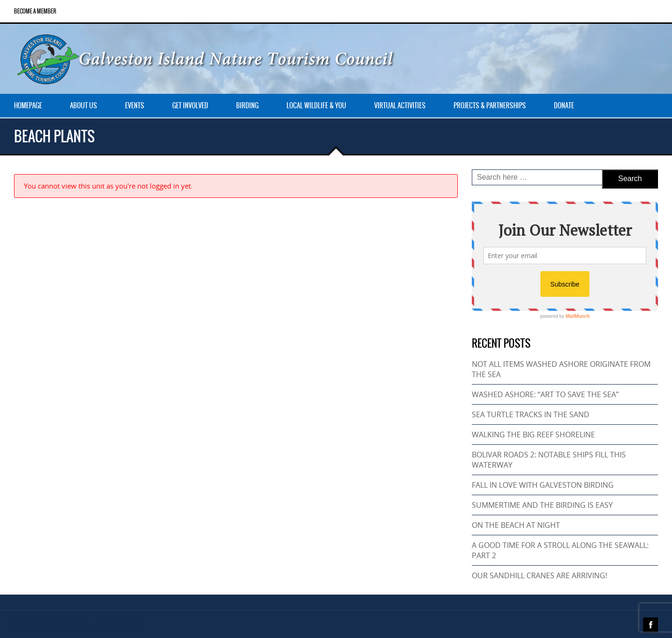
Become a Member (35, 11)
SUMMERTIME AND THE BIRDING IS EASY (542, 505)
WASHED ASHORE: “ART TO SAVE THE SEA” (545, 394)
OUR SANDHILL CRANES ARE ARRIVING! (539, 575)
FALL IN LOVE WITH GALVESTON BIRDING (543, 485)
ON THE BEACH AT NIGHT (516, 525)
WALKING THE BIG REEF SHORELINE (533, 435)
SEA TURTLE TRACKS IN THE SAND (531, 414)
